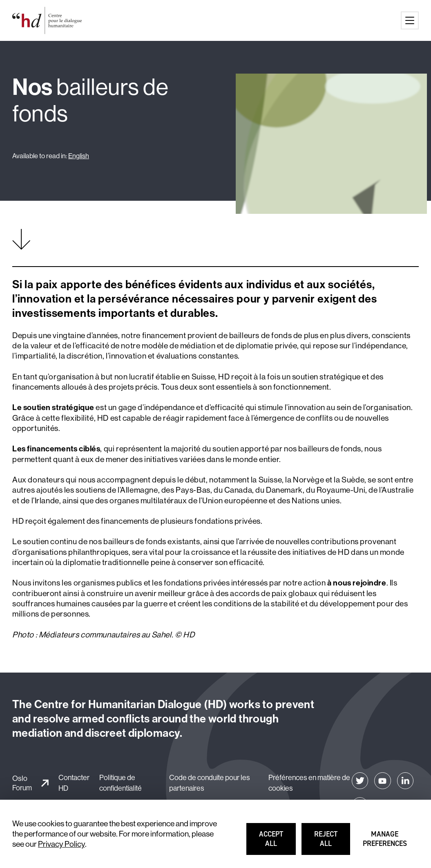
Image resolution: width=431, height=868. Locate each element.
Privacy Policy (61, 844)
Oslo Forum (22, 783)
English (79, 156)
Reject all (333, 842)
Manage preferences (385, 842)
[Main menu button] (410, 20)
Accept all (278, 842)
